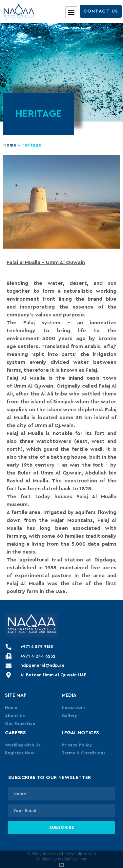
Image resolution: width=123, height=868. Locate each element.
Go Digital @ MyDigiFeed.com (61, 859)
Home (10, 145)
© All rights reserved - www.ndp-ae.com (62, 854)
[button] (71, 12)
